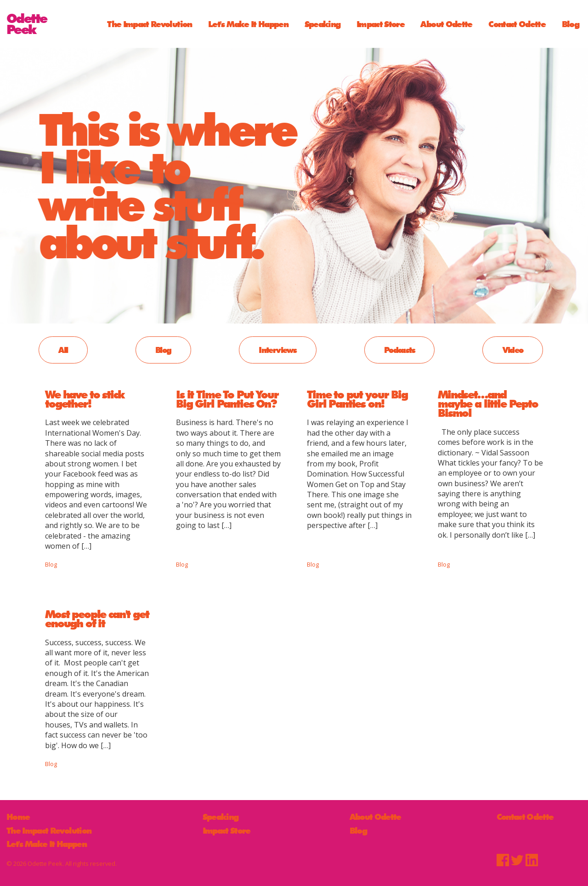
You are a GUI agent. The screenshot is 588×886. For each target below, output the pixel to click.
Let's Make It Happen (248, 24)
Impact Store (380, 24)
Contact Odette (517, 24)
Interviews (277, 349)
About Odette (446, 24)
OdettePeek (27, 24)
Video (513, 349)
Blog (570, 24)
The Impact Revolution (149, 24)
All (63, 349)
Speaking (322, 24)
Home (18, 817)
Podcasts (399, 349)
